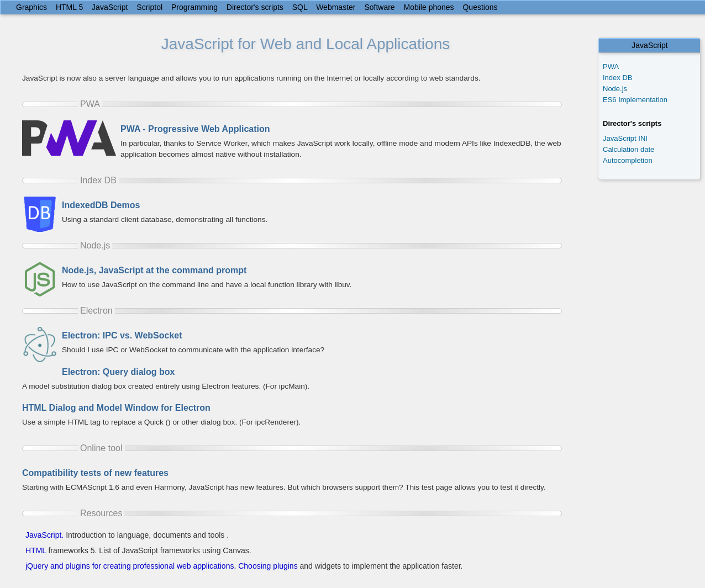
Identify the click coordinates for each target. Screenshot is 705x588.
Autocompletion (628, 160)
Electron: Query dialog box (118, 372)
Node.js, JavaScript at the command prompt (154, 270)
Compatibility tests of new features (95, 473)
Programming (194, 7)
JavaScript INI (625, 138)
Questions (480, 7)
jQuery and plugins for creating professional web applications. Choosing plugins (162, 566)
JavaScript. (44, 535)
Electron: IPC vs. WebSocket (122, 335)
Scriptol (149, 7)
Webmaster (336, 7)
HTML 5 (69, 7)
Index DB (617, 78)
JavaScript (110, 7)
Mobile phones (429, 7)
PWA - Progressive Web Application (195, 129)
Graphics (31, 7)
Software (379, 7)
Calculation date (628, 149)
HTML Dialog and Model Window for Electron (116, 408)
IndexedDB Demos (101, 205)
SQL (300, 7)
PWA (611, 67)
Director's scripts (255, 7)
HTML (36, 550)
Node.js (615, 89)
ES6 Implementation (635, 100)
